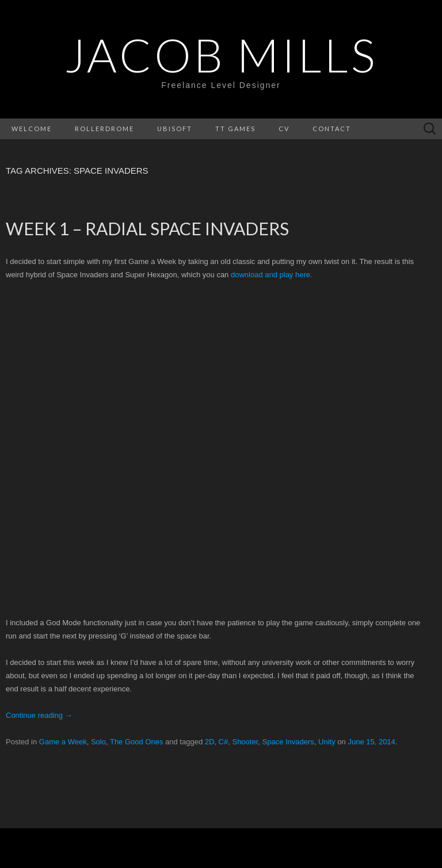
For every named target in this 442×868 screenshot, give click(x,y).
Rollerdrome (104, 129)
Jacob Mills (221, 55)
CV (284, 129)
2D (210, 742)
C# (224, 742)
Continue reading (39, 715)
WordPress (189, 848)
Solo (98, 742)
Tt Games (235, 129)
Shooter (245, 742)
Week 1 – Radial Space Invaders (147, 228)
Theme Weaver (345, 848)
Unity (327, 742)
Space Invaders (288, 742)
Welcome (32, 129)
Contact (332, 129)
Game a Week (63, 742)
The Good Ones (137, 742)
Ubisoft (175, 129)
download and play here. (272, 275)
